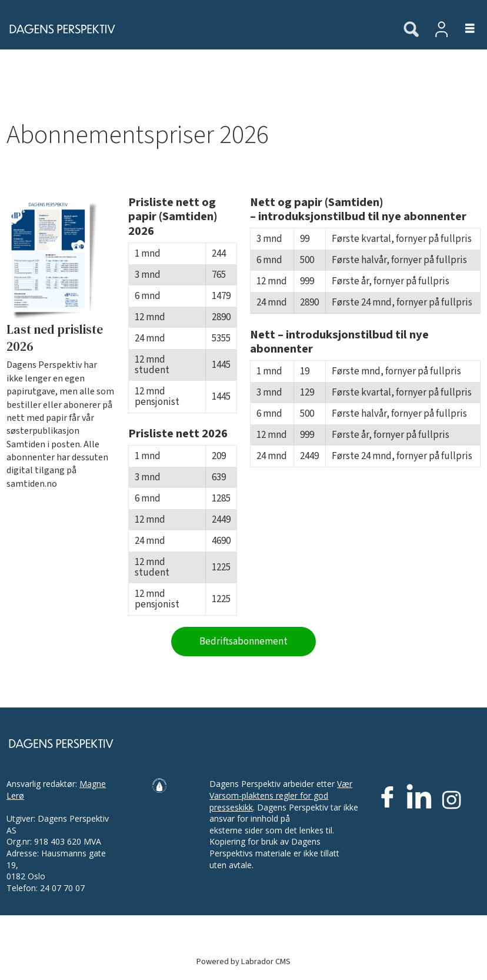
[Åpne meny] (463, 29)
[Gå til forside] (195, 29)
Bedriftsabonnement (243, 642)
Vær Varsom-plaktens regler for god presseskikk (281, 795)
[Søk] (411, 30)
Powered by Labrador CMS (243, 961)
